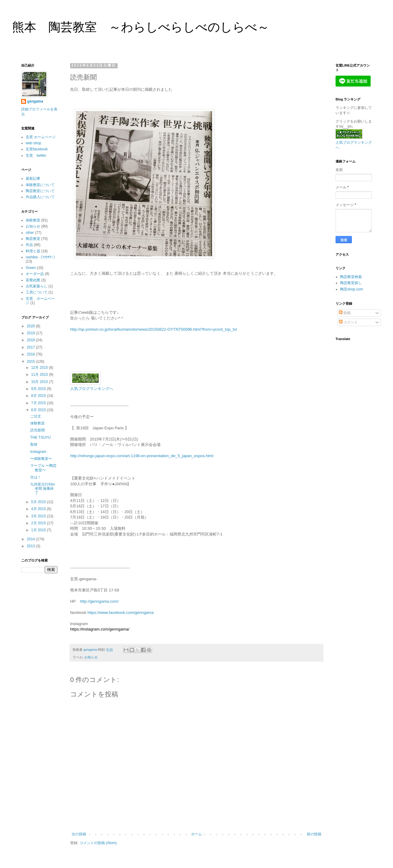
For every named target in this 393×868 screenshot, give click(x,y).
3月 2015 (39, 516)
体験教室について (40, 185)
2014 (31, 539)
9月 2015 (39, 389)
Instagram (38, 452)
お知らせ (91, 657)
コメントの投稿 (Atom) (98, 843)
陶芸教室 (33, 239)
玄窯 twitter (36, 156)
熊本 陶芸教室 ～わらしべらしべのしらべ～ (141, 27)
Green (31, 268)
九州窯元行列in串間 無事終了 (42, 489)
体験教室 (33, 220)
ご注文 (36, 416)
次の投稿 (79, 834)
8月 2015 (39, 396)
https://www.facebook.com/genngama (120, 613)
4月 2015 (39, 509)
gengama (35, 101)
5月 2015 (39, 502)
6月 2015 (39, 410)
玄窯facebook (37, 149)
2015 (31, 362)
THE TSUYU (41, 437)
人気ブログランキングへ (92, 389)
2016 (31, 354)
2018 (31, 340)
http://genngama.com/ (99, 601)
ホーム (197, 834)
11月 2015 (40, 375)
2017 (31, 347)
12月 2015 (40, 368)
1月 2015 (39, 530)
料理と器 (33, 251)
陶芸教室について (40, 191)
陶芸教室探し (351, 283)
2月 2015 (39, 523)
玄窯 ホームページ (41, 137)
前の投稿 (314, 834)
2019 (31, 333)
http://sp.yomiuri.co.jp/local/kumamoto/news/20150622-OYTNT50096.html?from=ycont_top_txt (154, 329)
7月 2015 (39, 403)
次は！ (36, 477)
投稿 (345, 313)
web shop (33, 143)
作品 (29, 245)
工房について (37, 292)
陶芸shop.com (352, 289)
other (30, 233)
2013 (31, 546)
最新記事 (33, 179)
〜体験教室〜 (41, 459)
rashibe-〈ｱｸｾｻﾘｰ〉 (41, 257)
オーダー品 (35, 274)
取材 (34, 444)
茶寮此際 (33, 280)
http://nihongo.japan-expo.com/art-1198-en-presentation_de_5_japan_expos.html (142, 456)
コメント (348, 322)
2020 (31, 326)
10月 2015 (40, 382)
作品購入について (40, 197)
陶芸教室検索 (351, 277)
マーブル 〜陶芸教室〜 (43, 468)
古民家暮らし (37, 286)
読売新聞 (37, 430)
